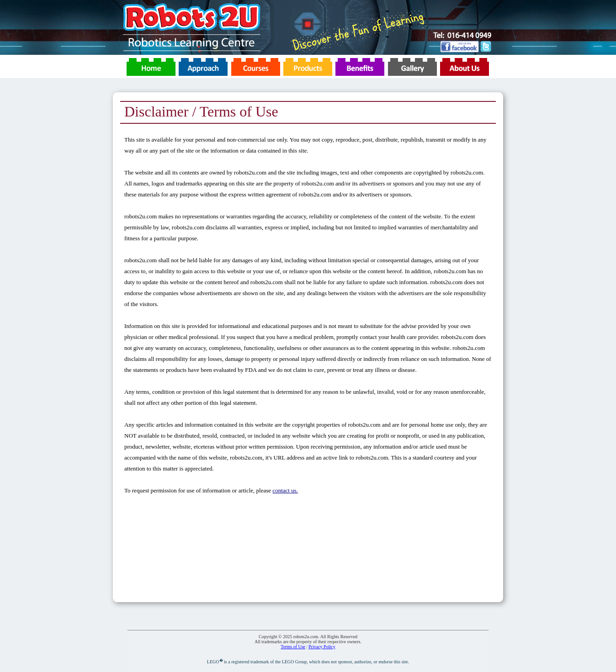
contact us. (285, 490)
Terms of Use (293, 647)
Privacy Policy (322, 647)
